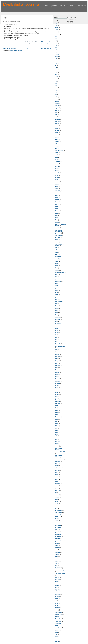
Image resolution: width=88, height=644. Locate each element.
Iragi (57, 359)
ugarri (57, 590)
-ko (56, 70)
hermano (58, 319)
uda (56, 588)
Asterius (58, 184)
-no (56, 72)
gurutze (58, 297)
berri (57, 215)
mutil (57, 475)
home (47, 6)
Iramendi (58, 365)
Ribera (57, 543)
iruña (57, 392)
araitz (57, 164)
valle (57, 610)
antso (57, 153)
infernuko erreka (60, 346)
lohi (56, 439)
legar (57, 430)
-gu (56, 52)
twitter (72, 6)
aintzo (57, 124)
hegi (57, 315)
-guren (57, 57)
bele (57, 209)
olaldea (57, 502)
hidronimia (58, 324)
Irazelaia (58, 383)
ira (56, 350)
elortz (57, 254)
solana (57, 561)
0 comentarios (47, 42)
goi (56, 288)
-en (56, 48)
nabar (57, 479)
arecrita (58, 173)
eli (56, 250)
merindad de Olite (60, 452)
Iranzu (57, 372)
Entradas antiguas (46, 48)
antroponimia (59, 151)
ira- (56, 352)
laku (57, 415)
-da (56, 39)
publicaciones (59, 541)
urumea (58, 608)
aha (56, 112)
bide (57, 220)
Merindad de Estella (59, 449)
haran (57, 306)
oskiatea (58, 523)
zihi (56, 635)
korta (57, 406)
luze (57, 444)
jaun (57, 399)
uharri (57, 592)
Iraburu (57, 354)
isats (57, 397)
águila (57, 108)
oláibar (57, 497)
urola (57, 603)
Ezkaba (57, 263)
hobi (57, 331)
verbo (57, 617)
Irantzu (57, 370)
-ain (56, 25)
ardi (56, 171)
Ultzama (58, 594)
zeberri (57, 630)
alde (57, 139)
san (56, 550)
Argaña (6, 18)
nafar (57, 481)
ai (56, 117)
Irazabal (58, 381)
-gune (57, 54)
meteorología (59, 459)
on (56, 508)
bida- (57, 218)
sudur (57, 563)
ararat (57, 166)
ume (57, 599)
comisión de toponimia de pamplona (59, 232)
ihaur (57, 342)
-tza (56, 90)
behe (57, 202)
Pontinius (58, 536)
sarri (57, 557)
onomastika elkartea (59, 516)
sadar (57, 545)
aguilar (57, 110)
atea (57, 186)
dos (56, 248)
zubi (57, 637)
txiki (57, 582)
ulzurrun (58, 597)
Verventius (58, 619)
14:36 (42, 42)
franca (57, 270)
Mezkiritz (58, 461)
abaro (57, 101)
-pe (56, 83)
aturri (57, 193)
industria (58, 344)
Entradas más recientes (9, 48)
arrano (57, 177)
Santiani (58, 552)
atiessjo (58, 191)
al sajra (57, 130)
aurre (57, 195)
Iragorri (58, 361)
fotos (60, 6)
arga (57, 175)
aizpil (57, 126)
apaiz (57, 155)
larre (57, 419)
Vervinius (58, 623)
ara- (56, 159)
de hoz (57, 240)
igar (56, 339)
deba (57, 242)
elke (57, 252)
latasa (57, 426)
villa (57, 626)
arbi (56, 168)
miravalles (58, 468)
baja (57, 198)
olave (57, 506)
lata (56, 421)
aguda (57, 106)
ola (56, 493)
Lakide (57, 412)
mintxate (58, 464)
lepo (57, 435)
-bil (56, 36)
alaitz (57, 133)
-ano (57, 30)
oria (56, 519)
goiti (57, 290)
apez (57, 157)
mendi (57, 446)
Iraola (57, 374)
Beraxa (57, 211)
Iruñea (57, 395)
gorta (57, 295)
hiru (57, 328)
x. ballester (59, 628)
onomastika (59, 513)
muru (57, 472)
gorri (57, 292)
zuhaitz (57, 639)
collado (58, 228)
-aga (57, 23)
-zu (56, 97)
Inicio (29, 48)
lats (56, 428)
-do (56, 43)
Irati (56, 377)
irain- (57, 363)
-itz (56, 65)
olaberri (58, 495)
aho (56, 115)
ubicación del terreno (59, 585)
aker (57, 128)
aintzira (58, 121)
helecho (58, 317)
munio (57, 470)
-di (56, 41)
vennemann (59, 614)
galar (57, 279)
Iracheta (58, 356)
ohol (57, 488)
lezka (57, 437)
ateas (57, 189)
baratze (58, 200)
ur (56, 601)
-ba (56, 32)
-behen (57, 34)
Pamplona (58, 525)
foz (56, 268)
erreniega (58, 257)
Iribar (57, 388)
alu (56, 146)
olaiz (57, 499)
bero (57, 213)
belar (57, 206)
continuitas (59, 235)
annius (57, 148)
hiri (56, 326)
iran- (57, 368)
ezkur (57, 266)
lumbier (58, 442)
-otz (56, 79)
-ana (57, 27)
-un (56, 92)
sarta (57, 559)
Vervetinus (58, 621)
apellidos (54, 6)
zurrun (57, 641)
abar (57, 99)
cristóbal (58, 237)
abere (57, 104)
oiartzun (58, 490)
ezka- (57, 261)
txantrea (58, 579)
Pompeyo (58, 534)
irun (57, 390)
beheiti (57, 204)
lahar (57, 410)
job (85, 6)
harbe (57, 308)
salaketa (58, 548)
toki (56, 566)
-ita (56, 63)
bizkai (57, 222)
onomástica (59, 511)
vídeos (66, 6)
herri (57, 322)
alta (56, 144)
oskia (57, 521)
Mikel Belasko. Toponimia (21, 4)
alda (57, 137)
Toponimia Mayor (60, 570)
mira (57, 466)
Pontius (58, 539)
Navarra (58, 484)
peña (57, 530)
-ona (57, 77)
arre (57, 180)
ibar (56, 337)
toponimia (58, 568)
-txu (56, 88)
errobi (57, 259)
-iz (56, 68)
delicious (79, 6)
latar (57, 424)
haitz (57, 304)
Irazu (57, 386)
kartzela (58, 403)
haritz (57, 310)
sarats (57, 554)
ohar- (57, 486)
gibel (57, 286)
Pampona (58, 528)
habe (57, 299)
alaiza (57, 135)
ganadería (58, 281)
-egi (56, 45)
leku (57, 433)
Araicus (58, 162)
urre (57, 605)
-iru (56, 61)
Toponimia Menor (46, 44)
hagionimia (59, 301)
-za (56, 95)
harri (40, 44)
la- (56, 408)
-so (56, 86)
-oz (56, 81)
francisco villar (60, 272)
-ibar (57, 59)
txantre (57, 577)
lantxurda (58, 417)
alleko (57, 142)
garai (57, 284)
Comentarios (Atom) (16, 51)
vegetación (59, 612)
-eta (56, 50)
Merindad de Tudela (59, 456)
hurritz (57, 333)
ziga (57, 632)
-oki (56, 74)
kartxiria (58, 401)
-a (35, 44)
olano (57, 504)
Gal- (57, 277)
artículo (58, 182)
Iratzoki (58, 379)
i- (56, 335)
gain (37, 44)
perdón (57, 532)
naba (57, 477)
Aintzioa (58, 119)
